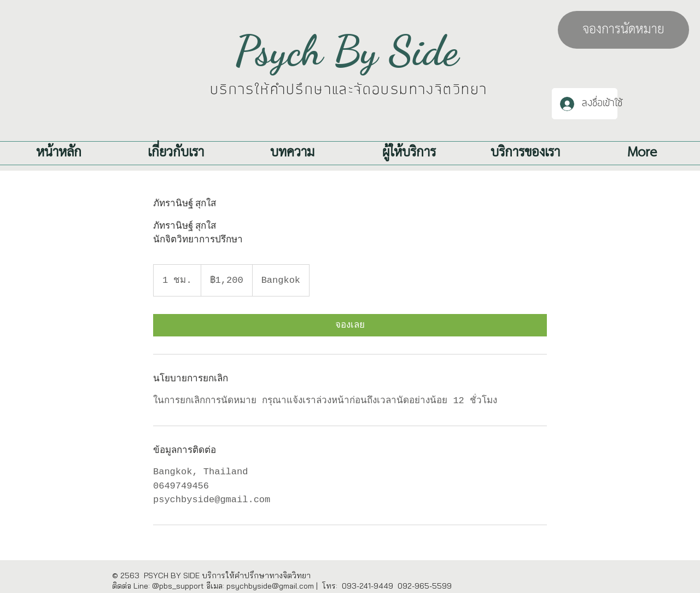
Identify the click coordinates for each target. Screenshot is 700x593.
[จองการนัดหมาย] (623, 30)
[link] (350, 325)
